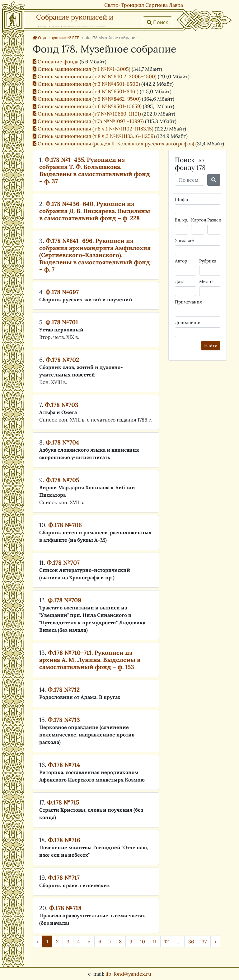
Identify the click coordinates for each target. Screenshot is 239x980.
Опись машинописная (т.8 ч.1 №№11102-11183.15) (94, 129)
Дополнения (188, 322)
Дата (180, 281)
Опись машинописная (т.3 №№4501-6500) (87, 84)
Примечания (188, 302)
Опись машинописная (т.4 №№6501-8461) (86, 91)
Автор (181, 261)
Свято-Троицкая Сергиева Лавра (144, 5)
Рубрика (208, 261)
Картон (199, 220)
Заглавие (184, 240)
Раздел (214, 220)
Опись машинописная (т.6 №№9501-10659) (88, 106)
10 (143, 941)
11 (155, 941)
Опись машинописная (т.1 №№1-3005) (82, 69)
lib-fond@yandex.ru (128, 974)
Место (206, 281)
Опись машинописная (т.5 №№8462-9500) (87, 99)
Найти (211, 345)
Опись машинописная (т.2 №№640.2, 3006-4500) (95, 76)
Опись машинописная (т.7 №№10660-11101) (87, 114)
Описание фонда (56, 62)
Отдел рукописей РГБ (56, 38)
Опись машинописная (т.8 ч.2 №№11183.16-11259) (94, 136)
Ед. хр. (181, 220)
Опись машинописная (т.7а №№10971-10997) (89, 121)
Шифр (181, 199)
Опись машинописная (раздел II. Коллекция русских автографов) (114, 144)
